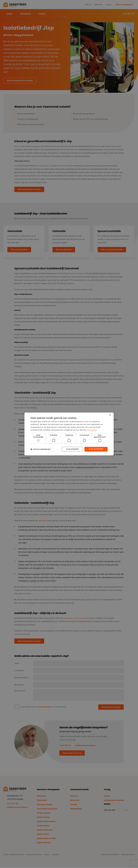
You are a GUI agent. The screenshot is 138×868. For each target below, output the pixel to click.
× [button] (110, 415)
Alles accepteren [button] (95, 449)
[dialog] (69, 434)
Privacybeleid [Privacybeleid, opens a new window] (92, 430)
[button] (41, 449)
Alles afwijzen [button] (71, 449)
